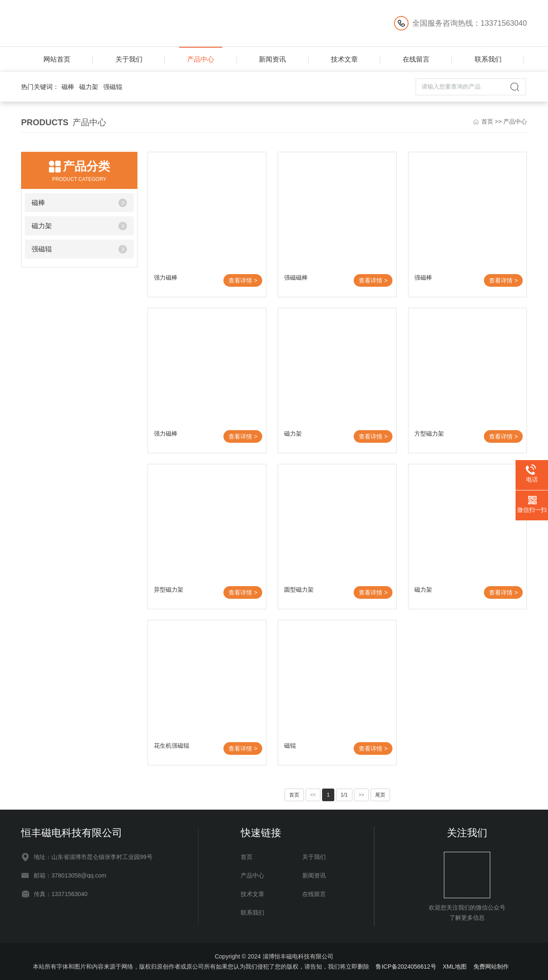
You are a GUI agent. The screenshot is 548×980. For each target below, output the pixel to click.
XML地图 (455, 967)
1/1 (344, 795)
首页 (487, 121)
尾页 (380, 795)
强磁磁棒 (296, 277)
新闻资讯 (272, 59)
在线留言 (416, 59)
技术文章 (344, 59)
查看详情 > (243, 280)
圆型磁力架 (299, 590)
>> (362, 795)
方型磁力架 (429, 433)
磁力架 (89, 87)
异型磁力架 (169, 590)
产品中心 (201, 59)
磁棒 (68, 87)
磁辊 (290, 746)
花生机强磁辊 (172, 746)
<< (313, 795)
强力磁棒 (166, 277)
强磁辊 (113, 87)
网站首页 (57, 59)
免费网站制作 (491, 967)
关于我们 (129, 59)
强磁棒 (423, 277)
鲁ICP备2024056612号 (406, 967)
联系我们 (488, 59)
